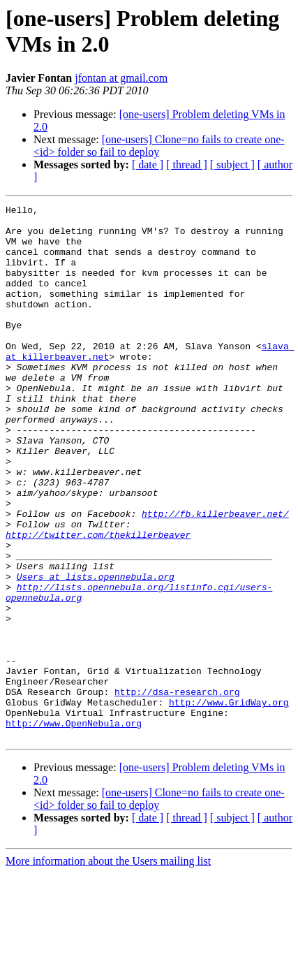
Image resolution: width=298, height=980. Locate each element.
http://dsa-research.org (177, 790)
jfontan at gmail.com (121, 78)
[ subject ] (232, 164)
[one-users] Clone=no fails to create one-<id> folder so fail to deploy (159, 146)
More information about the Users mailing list (108, 968)
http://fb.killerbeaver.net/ (215, 576)
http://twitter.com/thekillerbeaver (98, 601)
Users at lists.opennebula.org (96, 652)
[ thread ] (187, 164)
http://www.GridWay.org (229, 803)
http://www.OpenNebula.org (74, 828)
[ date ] (148, 164)
